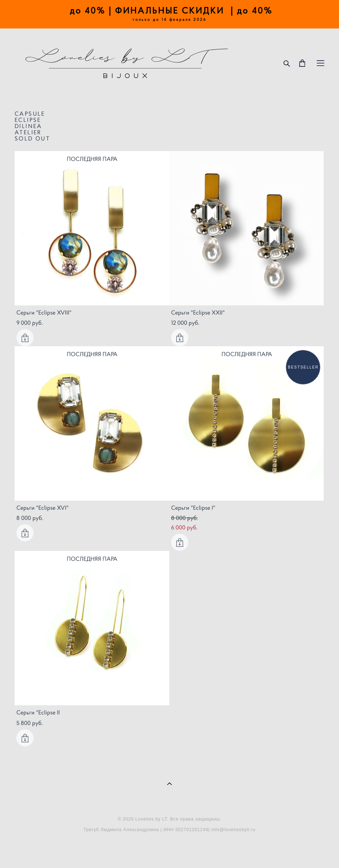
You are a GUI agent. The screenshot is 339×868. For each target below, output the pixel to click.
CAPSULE (30, 113)
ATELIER (28, 132)
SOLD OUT (32, 138)
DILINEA (28, 126)
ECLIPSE (28, 120)
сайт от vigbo (169, 851)
